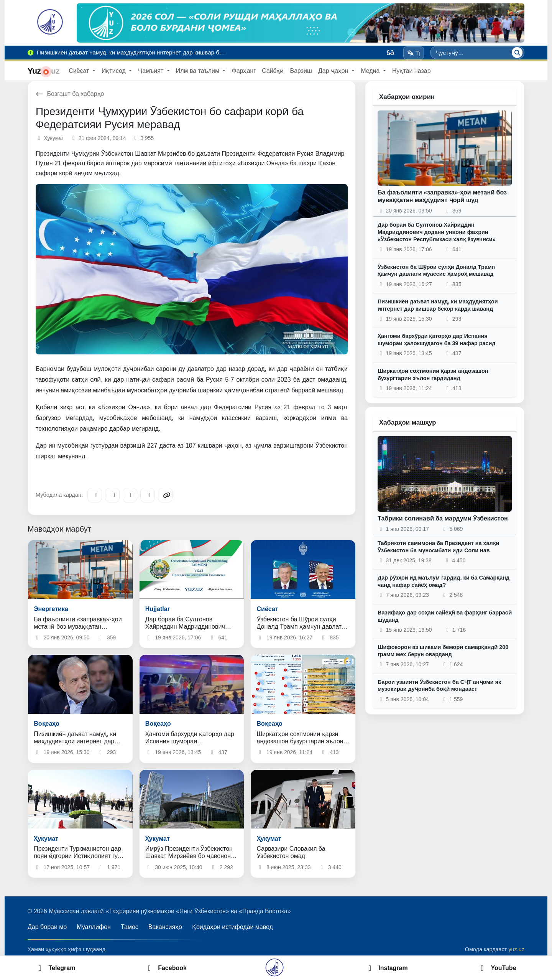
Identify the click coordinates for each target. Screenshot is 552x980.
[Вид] (390, 53)
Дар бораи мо (47, 927)
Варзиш (301, 71)
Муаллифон (94, 927)
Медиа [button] (371, 71)
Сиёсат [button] (80, 71)
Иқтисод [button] (114, 71)
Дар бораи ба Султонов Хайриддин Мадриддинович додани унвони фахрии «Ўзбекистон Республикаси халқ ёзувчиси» (437, 232)
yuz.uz (516, 949)
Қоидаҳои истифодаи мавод (232, 927)
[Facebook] (112, 495)
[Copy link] (165, 495)
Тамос (130, 927)
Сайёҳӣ (273, 71)
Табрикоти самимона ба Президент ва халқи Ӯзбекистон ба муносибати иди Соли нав (438, 547)
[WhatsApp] (148, 495)
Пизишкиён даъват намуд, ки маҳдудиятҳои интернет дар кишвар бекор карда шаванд (438, 305)
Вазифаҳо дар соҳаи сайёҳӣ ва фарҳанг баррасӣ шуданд (445, 616)
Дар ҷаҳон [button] (334, 71)
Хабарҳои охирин (407, 97)
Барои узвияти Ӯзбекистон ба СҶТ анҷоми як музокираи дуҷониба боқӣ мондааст (439, 686)
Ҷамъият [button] (151, 71)
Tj (413, 53)
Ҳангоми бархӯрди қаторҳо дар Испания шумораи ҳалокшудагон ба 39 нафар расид (436, 340)
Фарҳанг (244, 71)
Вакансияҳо (165, 927)
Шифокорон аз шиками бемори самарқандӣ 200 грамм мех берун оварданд (443, 651)
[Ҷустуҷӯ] (517, 53)
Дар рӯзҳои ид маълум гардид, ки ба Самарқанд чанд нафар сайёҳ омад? (444, 581)
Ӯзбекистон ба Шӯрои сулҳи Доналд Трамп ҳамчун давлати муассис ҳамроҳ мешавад (436, 271)
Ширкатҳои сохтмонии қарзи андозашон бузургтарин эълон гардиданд (433, 375)
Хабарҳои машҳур (408, 422)
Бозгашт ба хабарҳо (70, 94)
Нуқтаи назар (412, 71)
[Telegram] (95, 495)
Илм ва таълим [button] (199, 71)
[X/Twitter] (130, 495)
